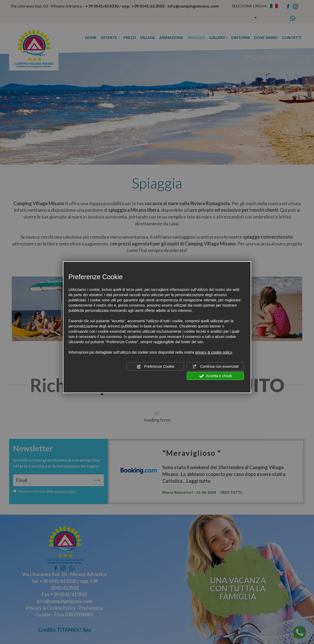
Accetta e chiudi (215, 376)
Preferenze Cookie (155, 367)
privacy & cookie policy (214, 352)
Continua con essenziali (216, 367)
